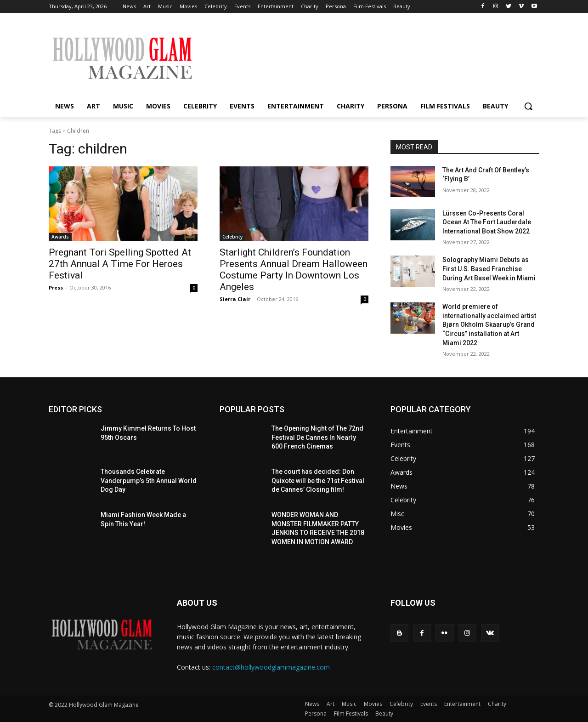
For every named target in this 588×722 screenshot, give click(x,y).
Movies (373, 704)
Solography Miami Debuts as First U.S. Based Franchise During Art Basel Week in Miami (489, 269)
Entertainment (462, 704)
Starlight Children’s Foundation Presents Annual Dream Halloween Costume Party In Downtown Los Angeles (294, 270)
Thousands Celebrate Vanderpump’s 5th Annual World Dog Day (149, 480)
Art (331, 704)
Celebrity (232, 237)
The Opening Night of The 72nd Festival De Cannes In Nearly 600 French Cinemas (317, 437)
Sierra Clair (235, 299)
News (312, 704)
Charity (497, 704)
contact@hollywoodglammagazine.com (271, 667)
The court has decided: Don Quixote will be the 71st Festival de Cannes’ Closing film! (318, 480)
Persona (316, 713)
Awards (60, 237)
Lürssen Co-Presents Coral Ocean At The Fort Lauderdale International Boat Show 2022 (487, 222)
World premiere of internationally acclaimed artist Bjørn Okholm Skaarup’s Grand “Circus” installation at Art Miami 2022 (489, 324)
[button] (528, 106)
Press (56, 287)
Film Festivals (351, 713)
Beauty (384, 713)
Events (429, 704)
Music (349, 704)
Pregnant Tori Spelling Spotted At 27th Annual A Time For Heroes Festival (120, 264)
